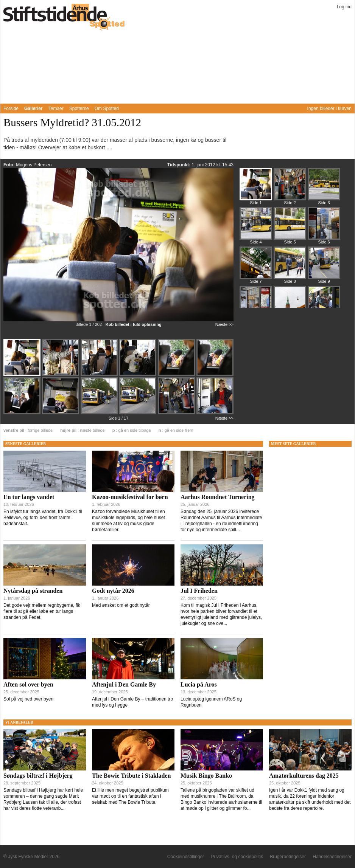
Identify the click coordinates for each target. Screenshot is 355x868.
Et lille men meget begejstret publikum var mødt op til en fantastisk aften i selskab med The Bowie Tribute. (130, 796)
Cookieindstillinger (186, 857)
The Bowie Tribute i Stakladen (131, 776)
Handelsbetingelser (332, 857)
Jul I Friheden (199, 591)
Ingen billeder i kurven (329, 108)
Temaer (56, 108)
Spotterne (79, 108)
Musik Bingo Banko (206, 776)
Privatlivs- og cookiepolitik (237, 857)
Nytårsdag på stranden (33, 591)
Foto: (10, 165)
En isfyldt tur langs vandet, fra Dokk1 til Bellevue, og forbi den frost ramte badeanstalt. (43, 518)
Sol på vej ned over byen (28, 699)
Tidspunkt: (179, 165)
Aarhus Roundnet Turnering (218, 497)
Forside (11, 108)
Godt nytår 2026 (113, 591)
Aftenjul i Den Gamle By (124, 684)
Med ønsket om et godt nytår (121, 605)
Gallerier (33, 108)
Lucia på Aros (199, 684)
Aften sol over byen (28, 684)
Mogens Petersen (34, 165)
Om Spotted (107, 108)
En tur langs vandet (29, 497)
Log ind (344, 7)
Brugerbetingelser (288, 857)
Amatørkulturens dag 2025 (304, 776)
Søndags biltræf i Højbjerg (38, 776)
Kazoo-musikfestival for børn (130, 497)
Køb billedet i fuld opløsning (134, 324)
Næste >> (224, 324)
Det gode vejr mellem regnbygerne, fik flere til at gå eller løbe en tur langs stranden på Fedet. (42, 611)
